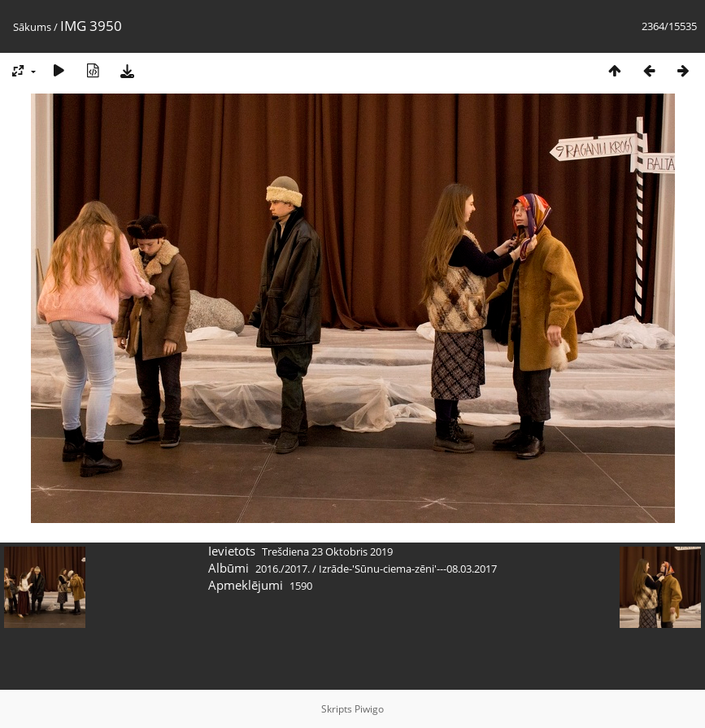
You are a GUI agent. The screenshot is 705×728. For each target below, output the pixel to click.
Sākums (32, 27)
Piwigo (369, 709)
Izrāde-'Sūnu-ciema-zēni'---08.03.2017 (408, 569)
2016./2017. (283, 569)
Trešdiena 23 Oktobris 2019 (327, 551)
